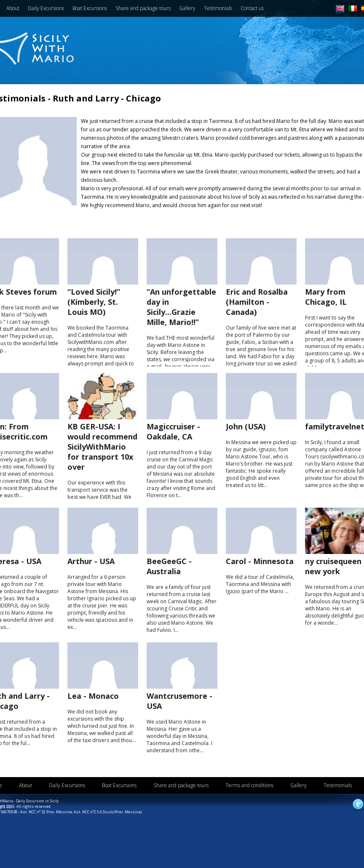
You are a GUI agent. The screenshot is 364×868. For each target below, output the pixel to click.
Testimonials (218, 8)
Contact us (252, 8)
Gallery (187, 8)
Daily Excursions (46, 8)
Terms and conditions (249, 785)
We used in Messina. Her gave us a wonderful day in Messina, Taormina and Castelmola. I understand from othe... (182, 722)
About (13, 8)
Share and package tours (143, 8)
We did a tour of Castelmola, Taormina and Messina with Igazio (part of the (261, 575)
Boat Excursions (90, 8)
